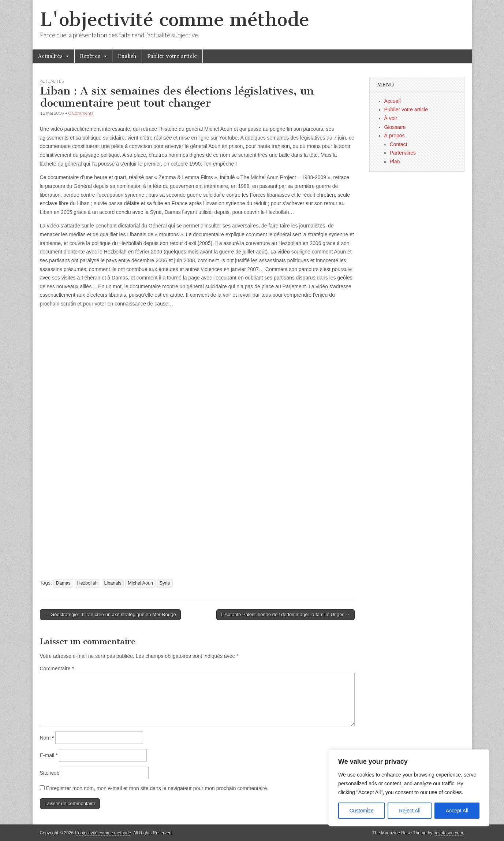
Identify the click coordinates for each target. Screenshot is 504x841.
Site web (50, 773)
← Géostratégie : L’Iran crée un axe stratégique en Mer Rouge (110, 614)
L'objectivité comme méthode (175, 20)
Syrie (165, 583)
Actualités (50, 56)
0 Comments (81, 113)
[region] (409, 788)
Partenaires (403, 153)
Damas (63, 583)
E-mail (49, 755)
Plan (395, 162)
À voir (391, 118)
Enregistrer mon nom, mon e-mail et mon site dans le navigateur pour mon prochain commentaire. (157, 788)
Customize (362, 811)
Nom (47, 738)
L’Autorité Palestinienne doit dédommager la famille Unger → (285, 614)
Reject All (410, 811)
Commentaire (57, 668)
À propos (395, 136)
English (127, 56)
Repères (90, 56)
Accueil (393, 101)
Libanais (113, 583)
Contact (399, 144)
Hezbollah (87, 583)
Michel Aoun (140, 583)
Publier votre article (172, 56)
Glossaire (395, 127)
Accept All (457, 811)
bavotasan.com (449, 833)
